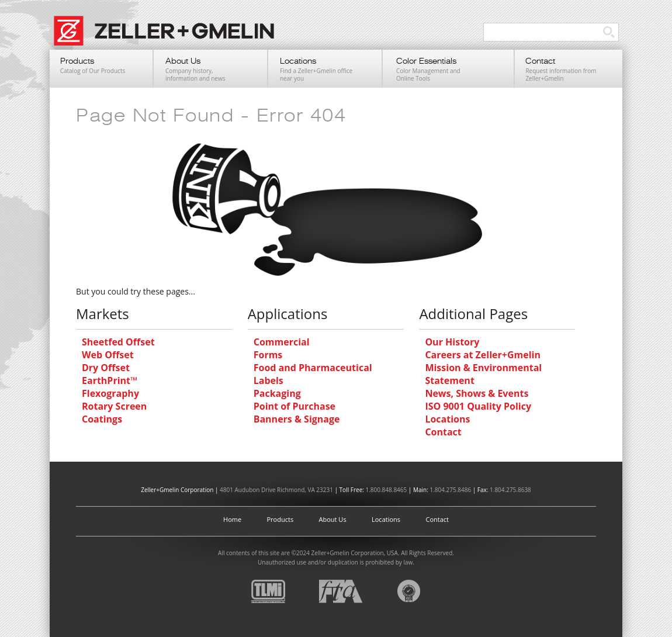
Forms (268, 355)
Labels (269, 380)
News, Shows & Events (477, 393)
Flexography (110, 393)
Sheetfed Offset (118, 342)
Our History (452, 342)
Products (280, 519)
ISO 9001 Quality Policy (478, 406)
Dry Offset (106, 368)
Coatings (102, 419)
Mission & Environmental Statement (483, 374)
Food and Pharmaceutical (313, 368)
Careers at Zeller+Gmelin (483, 355)
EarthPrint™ (110, 380)
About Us (333, 519)
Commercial (282, 342)
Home (232, 519)
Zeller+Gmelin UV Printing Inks (170, 37)
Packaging (277, 393)
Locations (447, 419)
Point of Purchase (295, 406)
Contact (443, 432)
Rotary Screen (114, 406)
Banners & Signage (297, 419)
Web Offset (108, 355)
